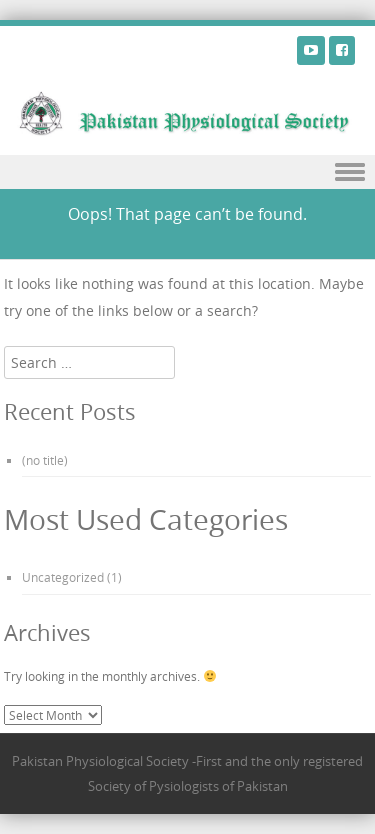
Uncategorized (63, 577)
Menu (187, 172)
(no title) (45, 460)
